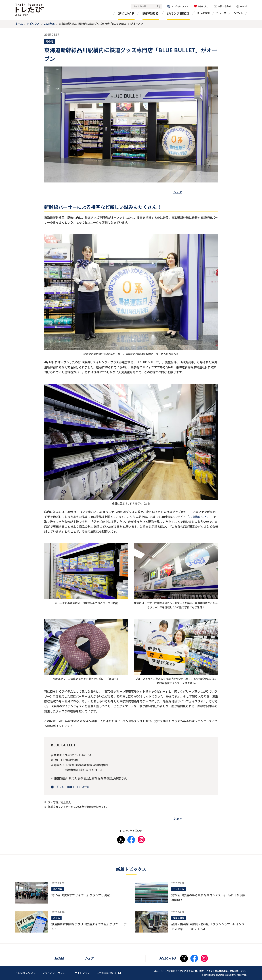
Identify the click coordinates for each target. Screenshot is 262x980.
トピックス (33, 24)
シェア (177, 192)
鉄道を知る (151, 13)
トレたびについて (25, 973)
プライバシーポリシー (55, 973)
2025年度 (49, 24)
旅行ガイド (126, 13)
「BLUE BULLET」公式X (72, 787)
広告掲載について (109, 973)
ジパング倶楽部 (178, 13)
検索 (159, 6)
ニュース (221, 13)
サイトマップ (82, 973)
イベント (238, 13)
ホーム (19, 24)
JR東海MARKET (200, 517)
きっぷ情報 (203, 13)
